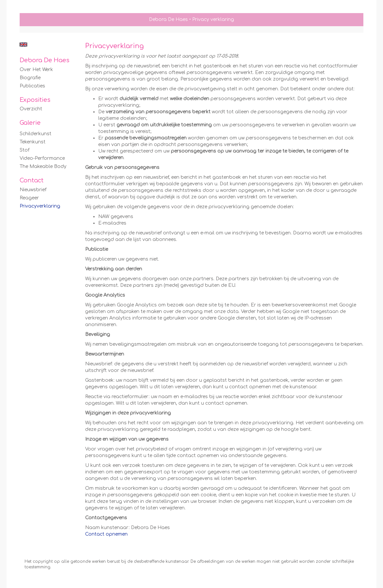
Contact (32, 180)
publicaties (32, 86)
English (23, 45)
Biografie (30, 78)
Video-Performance (42, 158)
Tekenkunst (33, 142)
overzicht (31, 109)
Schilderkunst (36, 134)
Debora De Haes (168, 19)
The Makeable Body (43, 166)
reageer (29, 198)
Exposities (35, 100)
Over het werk (36, 70)
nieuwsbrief (33, 190)
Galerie (30, 123)
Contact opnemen (106, 534)
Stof (25, 150)
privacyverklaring (40, 206)
